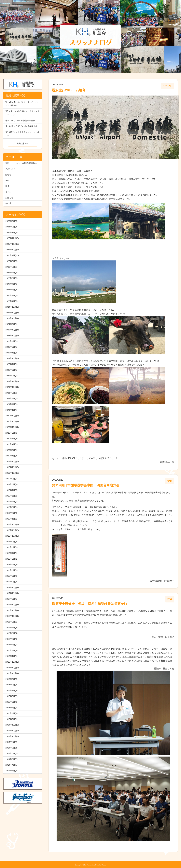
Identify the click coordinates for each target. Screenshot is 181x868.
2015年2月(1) (11, 719)
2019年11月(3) (12, 467)
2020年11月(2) (12, 421)
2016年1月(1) (11, 656)
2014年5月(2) (11, 759)
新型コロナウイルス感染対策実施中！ (22, 163)
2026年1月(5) (11, 233)
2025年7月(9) (11, 267)
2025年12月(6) (12, 238)
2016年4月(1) (11, 645)
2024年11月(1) (12, 313)
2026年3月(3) (11, 221)
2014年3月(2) (11, 771)
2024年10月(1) (12, 318)
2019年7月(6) (11, 490)
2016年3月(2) (11, 650)
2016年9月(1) (11, 622)
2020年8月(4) (11, 439)
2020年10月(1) (12, 427)
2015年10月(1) (12, 673)
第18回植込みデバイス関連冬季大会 (21, 126)
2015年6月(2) (11, 696)
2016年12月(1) (12, 605)
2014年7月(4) (11, 748)
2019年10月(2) (12, 473)
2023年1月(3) (11, 353)
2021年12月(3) (12, 381)
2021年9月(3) (11, 393)
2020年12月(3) (12, 416)
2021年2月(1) (11, 404)
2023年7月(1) (11, 347)
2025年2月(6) (11, 295)
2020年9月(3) (11, 433)
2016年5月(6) (11, 639)
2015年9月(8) (11, 679)
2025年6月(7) (11, 273)
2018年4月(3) (11, 570)
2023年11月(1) (12, 330)
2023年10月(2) (12, 336)
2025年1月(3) (11, 301)
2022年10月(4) (12, 358)
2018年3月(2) (11, 576)
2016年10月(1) (12, 616)
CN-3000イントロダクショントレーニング (22, 134)
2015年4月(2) (11, 708)
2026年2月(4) (11, 227)
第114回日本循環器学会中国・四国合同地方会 (86, 485)
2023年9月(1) (11, 341)
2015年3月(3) (11, 713)
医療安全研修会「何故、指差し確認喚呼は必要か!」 (90, 603)
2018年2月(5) (11, 582)
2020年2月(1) (11, 450)
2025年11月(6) (12, 244)
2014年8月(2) (11, 742)
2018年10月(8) (12, 536)
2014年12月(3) (12, 725)
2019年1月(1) (11, 519)
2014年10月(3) (12, 736)
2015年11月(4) (12, 668)
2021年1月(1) (11, 410)
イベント (9, 192)
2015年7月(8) (11, 691)
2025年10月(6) (12, 250)
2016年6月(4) (11, 633)
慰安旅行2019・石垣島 (69, 90)
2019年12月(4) (12, 462)
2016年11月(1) (12, 610)
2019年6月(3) (11, 496)
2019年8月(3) (11, 484)
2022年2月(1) (11, 376)
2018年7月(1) (11, 553)
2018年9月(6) (11, 542)
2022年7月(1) (11, 364)
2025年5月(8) (11, 278)
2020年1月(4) (11, 456)
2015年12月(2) (12, 662)
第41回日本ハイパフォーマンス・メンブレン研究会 (22, 104)
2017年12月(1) (12, 588)
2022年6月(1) (11, 370)
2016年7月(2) (11, 628)
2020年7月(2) (11, 444)
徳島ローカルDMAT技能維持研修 (20, 120)
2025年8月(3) (11, 261)
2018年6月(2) (11, 559)
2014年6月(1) (11, 753)
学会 (7, 180)
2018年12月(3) (12, 524)
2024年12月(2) (12, 307)
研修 (7, 186)
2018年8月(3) (11, 547)
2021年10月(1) (12, 387)
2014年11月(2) (12, 731)
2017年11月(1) (12, 593)
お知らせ (9, 198)
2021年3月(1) (11, 398)
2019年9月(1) (11, 479)
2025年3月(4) (11, 290)
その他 (8, 203)
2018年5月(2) (11, 565)
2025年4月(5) (11, 284)
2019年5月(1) (11, 502)
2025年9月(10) (12, 255)
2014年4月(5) (11, 765)
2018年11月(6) (12, 530)
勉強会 (8, 175)
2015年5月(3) (11, 702)
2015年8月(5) (11, 685)
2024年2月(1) (11, 324)
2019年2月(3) (11, 513)
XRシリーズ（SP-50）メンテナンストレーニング (22, 113)
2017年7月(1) (11, 599)
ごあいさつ (10, 169)
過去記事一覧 (23, 143)
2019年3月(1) (11, 507)
